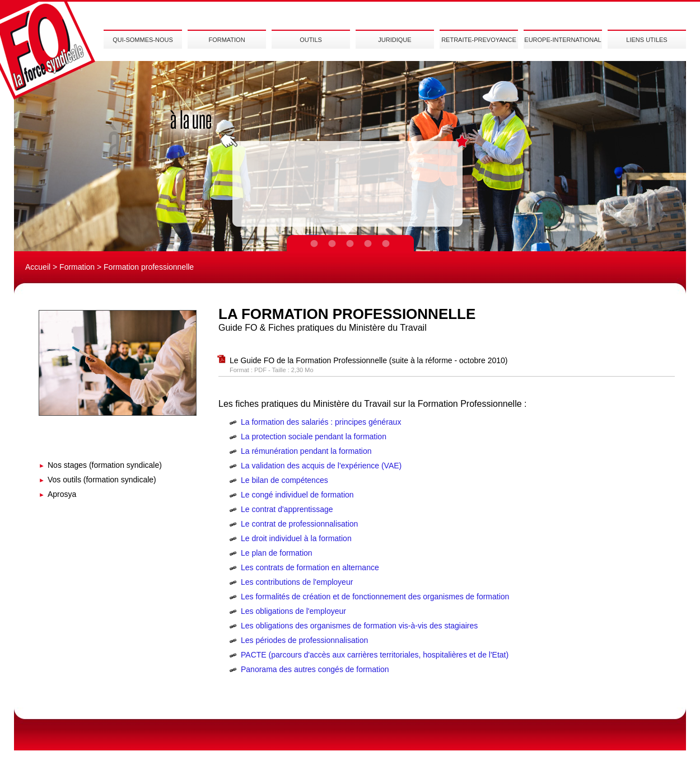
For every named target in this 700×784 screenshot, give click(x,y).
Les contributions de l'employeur (297, 582)
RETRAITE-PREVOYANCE (479, 40)
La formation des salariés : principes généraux (321, 422)
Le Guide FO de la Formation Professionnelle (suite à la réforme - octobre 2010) (368, 360)
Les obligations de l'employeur (293, 611)
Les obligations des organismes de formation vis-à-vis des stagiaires (359, 626)
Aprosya (62, 494)
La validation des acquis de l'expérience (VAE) (321, 466)
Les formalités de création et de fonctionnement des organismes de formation (375, 597)
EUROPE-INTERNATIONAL (563, 40)
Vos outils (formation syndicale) (102, 480)
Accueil (38, 267)
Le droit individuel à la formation (296, 538)
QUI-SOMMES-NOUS (143, 40)
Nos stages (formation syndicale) (105, 465)
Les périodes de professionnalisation (304, 640)
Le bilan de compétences (284, 480)
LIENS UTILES (647, 40)
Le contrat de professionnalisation (299, 524)
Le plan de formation (277, 553)
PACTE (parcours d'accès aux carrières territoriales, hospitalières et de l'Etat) (375, 655)
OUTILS (311, 40)
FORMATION (227, 40)
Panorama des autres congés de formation (315, 669)
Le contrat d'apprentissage (287, 509)
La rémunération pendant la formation (306, 451)
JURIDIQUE (395, 40)
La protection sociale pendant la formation (314, 436)
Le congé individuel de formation (297, 495)
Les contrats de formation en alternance (310, 567)
